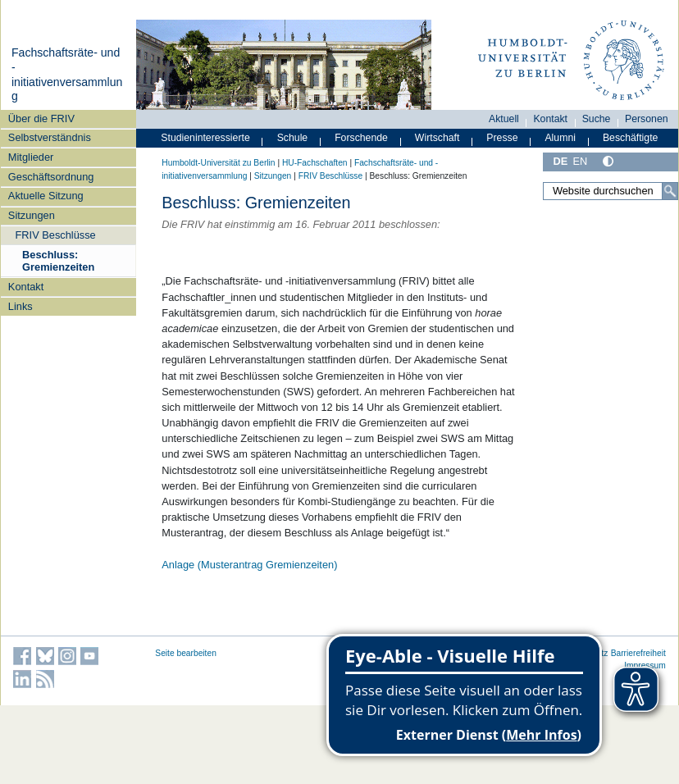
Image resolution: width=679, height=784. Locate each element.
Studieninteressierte (205, 138)
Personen (647, 119)
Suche (597, 119)
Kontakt (26, 287)
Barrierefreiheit (638, 653)
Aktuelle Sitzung (46, 196)
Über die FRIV (41, 119)
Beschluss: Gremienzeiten (58, 261)
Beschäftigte (631, 138)
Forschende (361, 138)
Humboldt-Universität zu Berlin (218, 163)
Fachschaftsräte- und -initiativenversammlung (67, 74)
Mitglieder (31, 157)
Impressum (645, 665)
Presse (502, 138)
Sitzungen (32, 215)
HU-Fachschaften (315, 163)
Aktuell (504, 119)
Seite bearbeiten (186, 653)
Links (21, 306)
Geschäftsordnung (51, 177)
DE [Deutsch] (560, 161)
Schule (293, 138)
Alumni (560, 138)
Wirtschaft (437, 138)
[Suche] (670, 191)
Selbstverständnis (50, 137)
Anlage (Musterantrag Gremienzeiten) (249, 565)
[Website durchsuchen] (611, 191)
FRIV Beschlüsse (56, 235)
